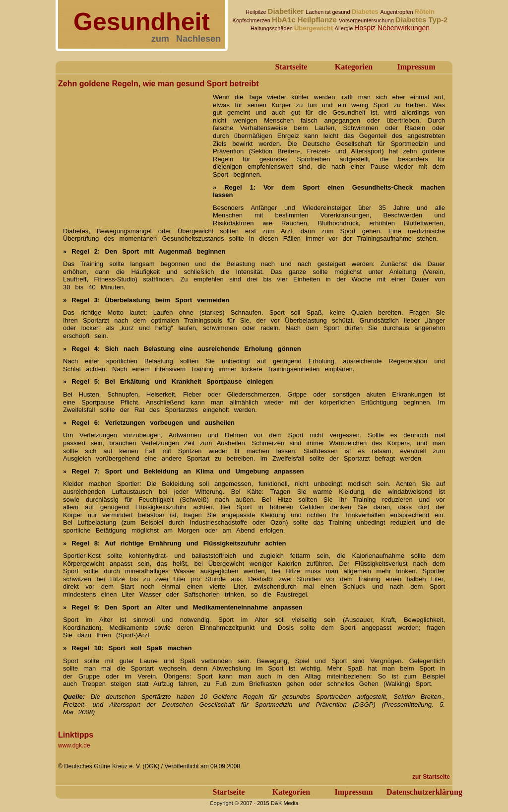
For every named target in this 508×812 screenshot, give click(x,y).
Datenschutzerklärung (424, 792)
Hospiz (366, 28)
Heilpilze (257, 12)
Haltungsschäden (272, 28)
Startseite (291, 67)
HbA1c (285, 20)
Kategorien (354, 67)
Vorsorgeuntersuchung (367, 20)
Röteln (425, 12)
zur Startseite (431, 777)
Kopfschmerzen (252, 20)
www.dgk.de (74, 745)
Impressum (416, 67)
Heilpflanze (318, 20)
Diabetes (366, 12)
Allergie (345, 28)
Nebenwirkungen (404, 28)
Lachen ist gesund (328, 12)
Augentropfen (397, 12)
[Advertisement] (132, 153)
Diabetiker (287, 11)
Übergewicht (315, 28)
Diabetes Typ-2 (422, 20)
